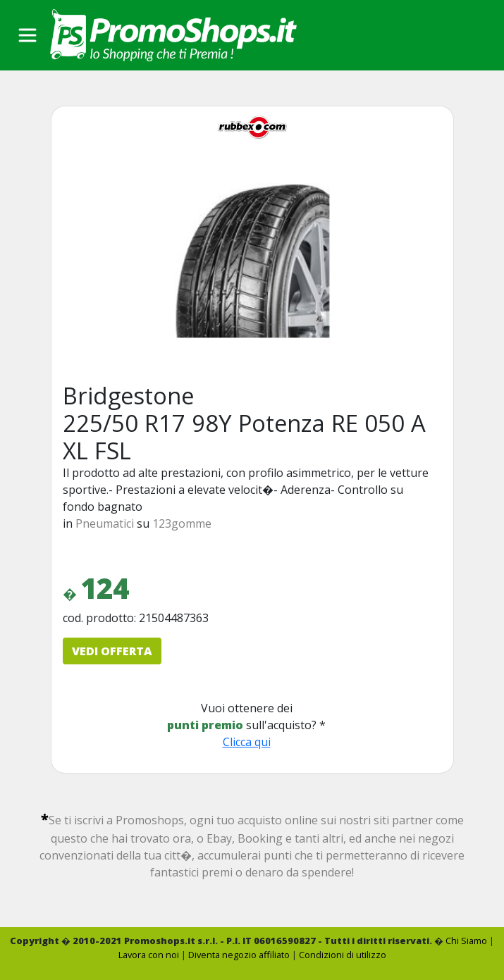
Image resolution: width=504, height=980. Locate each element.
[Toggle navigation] (27, 35)
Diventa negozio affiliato (239, 955)
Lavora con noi (149, 955)
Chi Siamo (466, 941)
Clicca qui (247, 742)
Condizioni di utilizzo (343, 955)
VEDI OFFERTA (112, 651)
